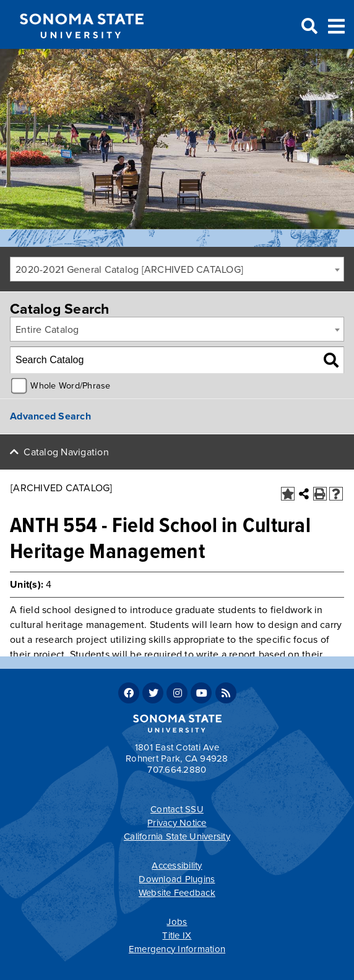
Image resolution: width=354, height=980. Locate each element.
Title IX (177, 935)
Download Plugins (177, 879)
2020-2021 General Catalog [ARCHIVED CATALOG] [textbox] (129, 270)
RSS (226, 693)
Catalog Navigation (66, 452)
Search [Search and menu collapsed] (308, 27)
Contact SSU (177, 809)
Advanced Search (50, 416)
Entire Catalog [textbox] (47, 330)
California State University (177, 836)
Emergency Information (177, 949)
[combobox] (177, 269)
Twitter (153, 693)
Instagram (177, 693)
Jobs (177, 922)
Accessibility (177, 866)
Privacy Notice (177, 823)
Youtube (201, 693)
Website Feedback (177, 893)
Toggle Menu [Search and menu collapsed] (336, 25)
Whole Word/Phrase (70, 386)
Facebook (129, 693)
